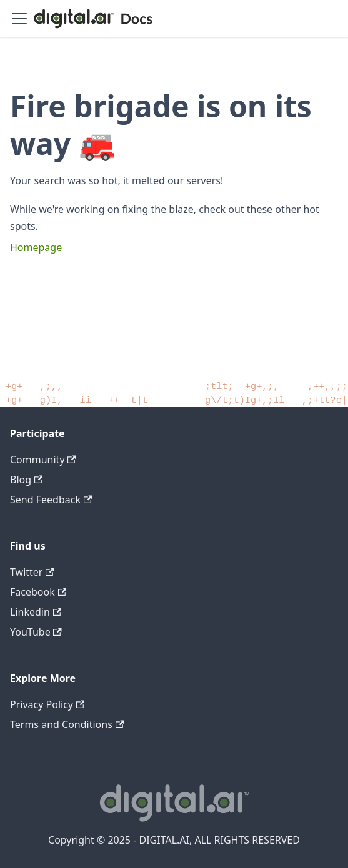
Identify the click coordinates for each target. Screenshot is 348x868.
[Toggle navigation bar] (19, 19)
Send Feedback (51, 500)
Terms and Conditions (67, 724)
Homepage (36, 247)
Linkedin (36, 612)
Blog (26, 480)
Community (43, 460)
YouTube (36, 632)
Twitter (32, 572)
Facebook (38, 592)
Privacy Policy (47, 704)
